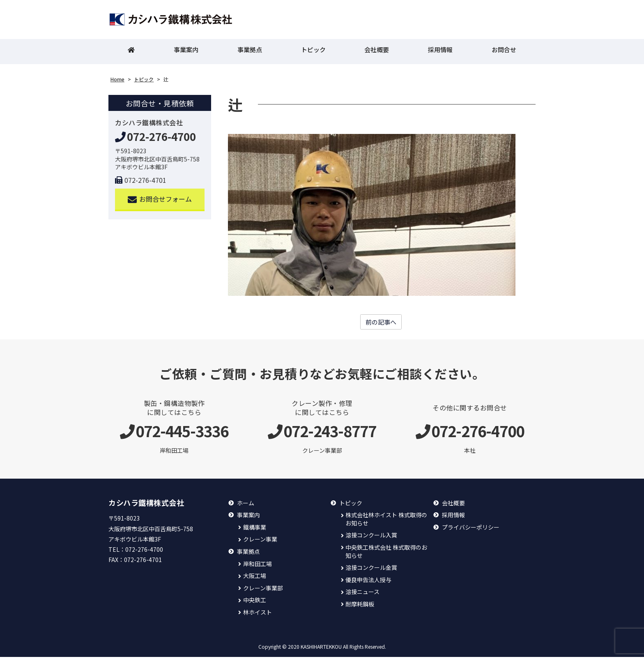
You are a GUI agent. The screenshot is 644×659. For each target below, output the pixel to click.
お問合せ (504, 52)
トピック (313, 52)
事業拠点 (250, 52)
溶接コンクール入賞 (371, 537)
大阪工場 (255, 578)
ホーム (246, 505)
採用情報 (440, 52)
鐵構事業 (255, 529)
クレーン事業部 (263, 590)
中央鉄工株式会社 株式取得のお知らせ (386, 554)
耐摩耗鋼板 (360, 606)
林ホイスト (258, 614)
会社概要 (377, 52)
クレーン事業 (260, 541)
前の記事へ (381, 324)
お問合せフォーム (160, 201)
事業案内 (186, 52)
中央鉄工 (255, 602)
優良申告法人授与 (368, 582)
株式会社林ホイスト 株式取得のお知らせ (386, 521)
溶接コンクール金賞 (371, 570)
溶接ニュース (362, 594)
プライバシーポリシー (471, 529)
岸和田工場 (258, 566)
